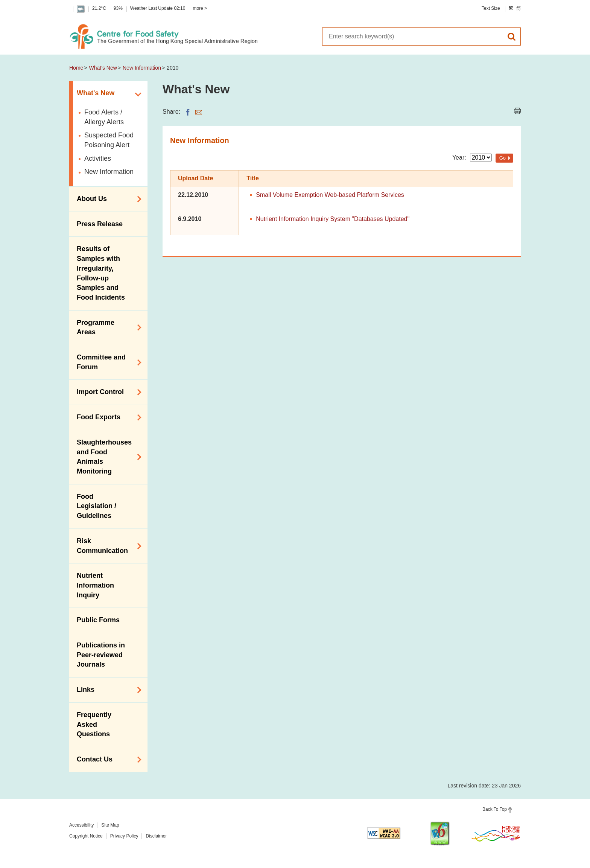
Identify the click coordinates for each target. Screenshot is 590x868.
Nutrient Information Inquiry (95, 585)
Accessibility (81, 825)
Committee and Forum (106, 362)
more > (200, 8)
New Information (142, 68)
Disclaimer (156, 836)
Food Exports (106, 417)
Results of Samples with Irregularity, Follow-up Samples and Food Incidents (101, 273)
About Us (106, 199)
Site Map (110, 825)
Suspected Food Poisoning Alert (109, 140)
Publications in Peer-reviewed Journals (101, 655)
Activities (98, 158)
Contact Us (106, 760)
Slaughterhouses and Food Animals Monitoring (106, 457)
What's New (103, 68)
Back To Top (495, 809)
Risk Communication (106, 546)
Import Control (106, 392)
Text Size (491, 8)
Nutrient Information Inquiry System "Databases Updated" (333, 219)
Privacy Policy (124, 836)
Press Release (100, 224)
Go (503, 158)
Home (76, 68)
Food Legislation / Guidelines (97, 506)
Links (106, 690)
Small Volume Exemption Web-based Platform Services (330, 195)
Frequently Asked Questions (94, 724)
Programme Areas (106, 327)
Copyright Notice (86, 836)
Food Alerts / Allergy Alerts (104, 117)
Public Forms (98, 620)
